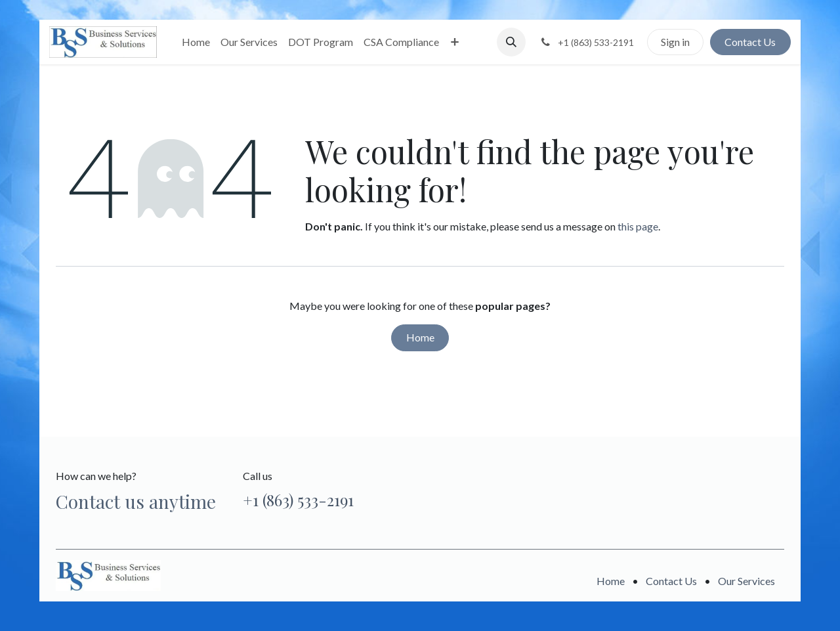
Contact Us (750, 42)
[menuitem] (196, 42)
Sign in (675, 42)
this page (638, 226)
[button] (511, 42)
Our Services (746, 581)
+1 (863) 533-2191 (298, 500)
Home (420, 337)
